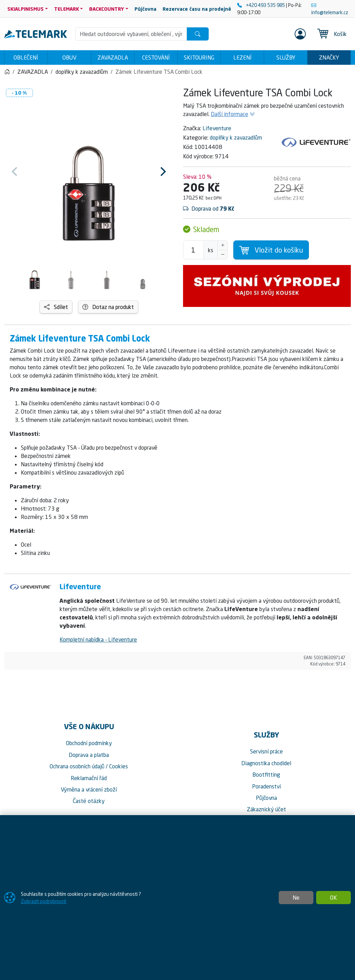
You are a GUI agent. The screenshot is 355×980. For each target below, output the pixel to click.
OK (334, 898)
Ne (296, 898)
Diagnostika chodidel (266, 763)
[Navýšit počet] (223, 245)
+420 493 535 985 (262, 5)
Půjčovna (266, 798)
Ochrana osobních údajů (77, 766)
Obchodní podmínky (89, 743)
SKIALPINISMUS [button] (25, 9)
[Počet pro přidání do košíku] (193, 250)
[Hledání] (131, 34)
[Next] (162, 171)
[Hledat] (198, 34)
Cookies (119, 766)
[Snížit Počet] (223, 255)
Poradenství (266, 786)
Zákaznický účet (266, 809)
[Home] (7, 72)
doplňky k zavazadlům (236, 138)
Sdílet (56, 307)
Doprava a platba (89, 755)
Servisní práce (266, 751)
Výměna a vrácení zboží (89, 789)
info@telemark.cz (330, 9)
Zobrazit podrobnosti (44, 901)
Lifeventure (217, 128)
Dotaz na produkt (108, 307)
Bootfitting (266, 775)
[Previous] (15, 171)
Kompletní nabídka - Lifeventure (98, 639)
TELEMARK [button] (67, 9)
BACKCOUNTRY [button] (107, 9)
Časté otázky (89, 801)
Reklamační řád (89, 778)
